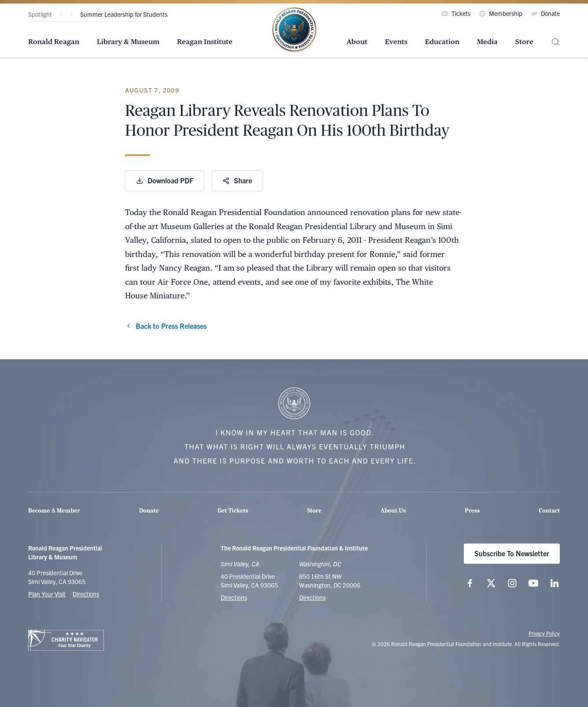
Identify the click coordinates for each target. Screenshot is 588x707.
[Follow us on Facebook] (470, 583)
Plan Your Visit (47, 594)
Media (487, 42)
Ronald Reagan (54, 42)
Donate (545, 13)
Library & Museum (128, 42)
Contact (549, 511)
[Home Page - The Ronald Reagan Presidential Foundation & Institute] (294, 30)
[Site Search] (555, 42)
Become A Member (54, 511)
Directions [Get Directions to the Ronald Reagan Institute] (312, 597)
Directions (86, 594)
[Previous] (61, 15)
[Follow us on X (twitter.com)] (491, 583)
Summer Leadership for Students (124, 14)
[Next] (71, 15)
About (357, 42)
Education (442, 42)
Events (396, 42)
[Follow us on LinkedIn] (555, 583)
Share (237, 180)
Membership (501, 13)
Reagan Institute (205, 42)
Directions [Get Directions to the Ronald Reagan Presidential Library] (234, 597)
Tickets (456, 13)
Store (524, 42)
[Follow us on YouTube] (533, 583)
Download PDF (165, 180)
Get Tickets (233, 511)
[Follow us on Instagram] (512, 583)
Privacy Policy (544, 633)
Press (472, 511)
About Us (393, 511)
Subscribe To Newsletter (512, 553)
